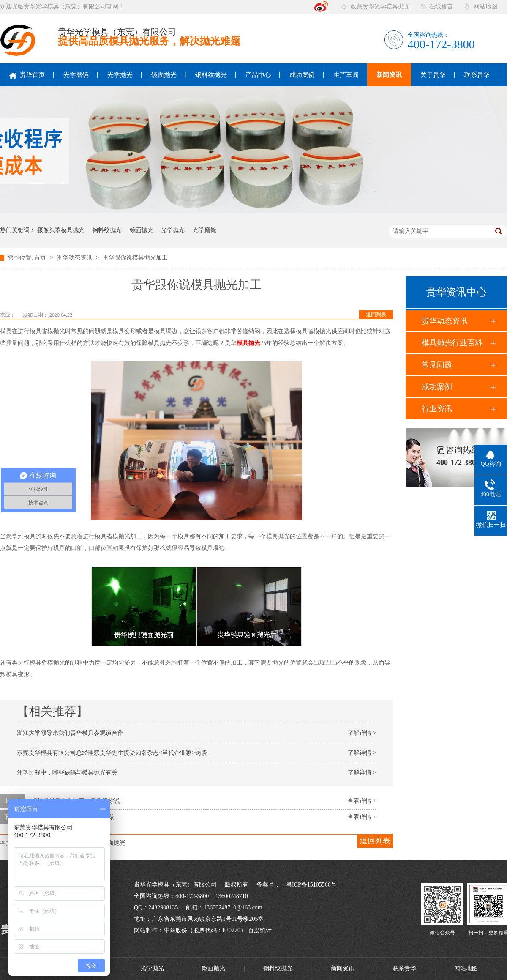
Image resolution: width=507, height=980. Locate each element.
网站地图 (485, 7)
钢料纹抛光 (211, 75)
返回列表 (376, 315)
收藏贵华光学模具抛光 (380, 7)
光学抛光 (120, 75)
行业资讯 (437, 409)
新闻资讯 (389, 75)
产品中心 (258, 75)
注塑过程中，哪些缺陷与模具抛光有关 (67, 773)
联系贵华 (477, 75)
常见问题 (437, 365)
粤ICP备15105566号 (311, 885)
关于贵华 (433, 75)
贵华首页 (27, 75)
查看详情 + (362, 801)
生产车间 (346, 75)
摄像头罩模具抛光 (61, 230)
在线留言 (441, 7)
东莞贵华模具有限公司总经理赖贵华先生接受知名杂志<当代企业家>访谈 (112, 753)
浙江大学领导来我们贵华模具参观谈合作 (70, 733)
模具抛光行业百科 (452, 343)
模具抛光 (248, 343)
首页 (41, 258)
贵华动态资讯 (75, 258)
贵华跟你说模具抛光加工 (135, 258)
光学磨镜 (76, 75)
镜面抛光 (164, 75)
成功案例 (302, 75)
